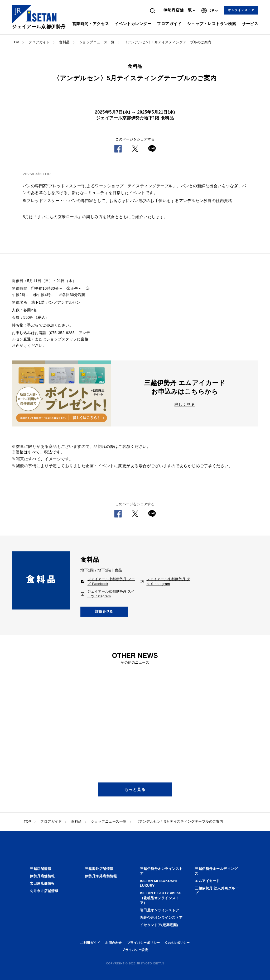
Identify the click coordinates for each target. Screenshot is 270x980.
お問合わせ (114, 943)
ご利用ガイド (90, 943)
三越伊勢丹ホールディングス (216, 871)
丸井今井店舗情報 (44, 891)
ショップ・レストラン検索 (212, 24)
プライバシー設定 (135, 950)
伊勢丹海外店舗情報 (101, 876)
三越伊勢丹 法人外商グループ (217, 891)
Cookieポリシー (178, 943)
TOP (16, 42)
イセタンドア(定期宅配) (159, 925)
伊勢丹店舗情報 (42, 876)
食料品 (64, 42)
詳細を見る (104, 611)
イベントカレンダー (133, 24)
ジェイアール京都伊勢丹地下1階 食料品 (135, 118)
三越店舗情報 (40, 869)
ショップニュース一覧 (97, 42)
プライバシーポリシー (144, 943)
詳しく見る (185, 404)
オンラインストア (241, 10)
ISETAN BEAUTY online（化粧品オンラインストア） (160, 898)
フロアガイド (169, 24)
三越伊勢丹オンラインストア (161, 871)
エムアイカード (207, 881)
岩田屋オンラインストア (160, 910)
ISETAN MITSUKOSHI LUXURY (158, 883)
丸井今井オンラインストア (161, 918)
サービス (250, 24)
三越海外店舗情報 (99, 869)
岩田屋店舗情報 (42, 883)
